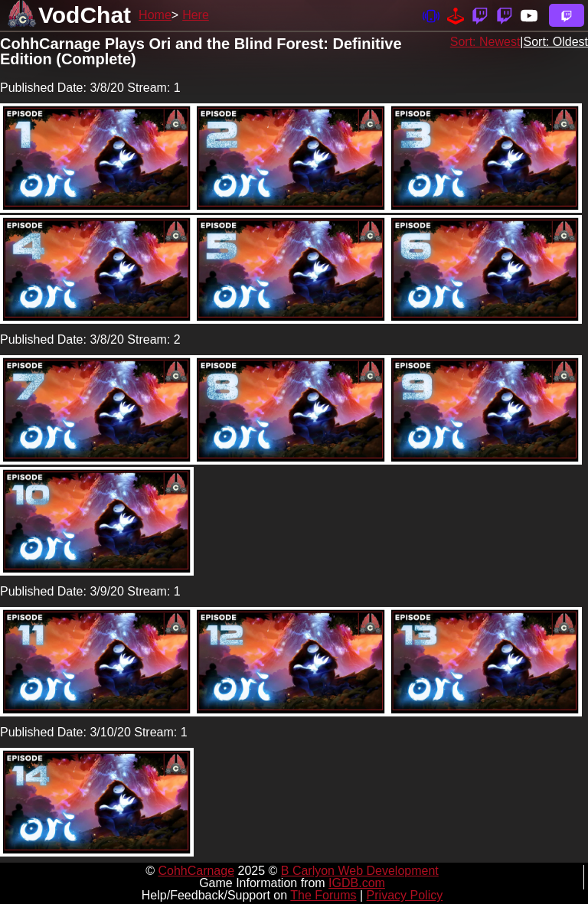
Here (196, 15)
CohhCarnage (196, 871)
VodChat (85, 15)
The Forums (323, 895)
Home (155, 15)
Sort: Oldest (556, 42)
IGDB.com (357, 883)
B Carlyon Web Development (360, 871)
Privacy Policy (405, 895)
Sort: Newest (485, 42)
